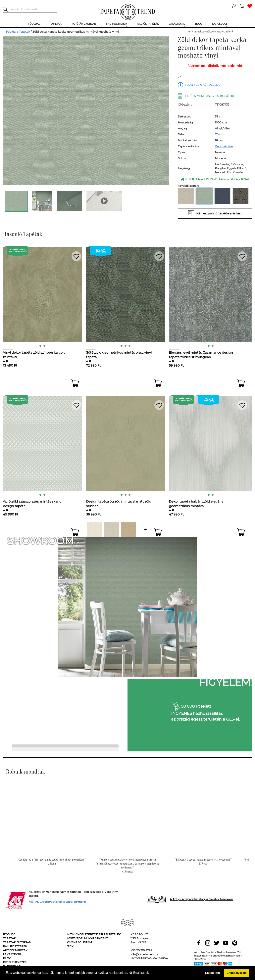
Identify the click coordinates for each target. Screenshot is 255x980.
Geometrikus (224, 146)
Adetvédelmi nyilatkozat (87, 938)
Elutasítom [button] (213, 973)
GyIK (70, 946)
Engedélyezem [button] (237, 973)
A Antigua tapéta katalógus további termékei (201, 899)
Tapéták (24, 32)
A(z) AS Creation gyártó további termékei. (58, 902)
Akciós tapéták (15, 950)
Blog (7, 958)
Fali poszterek (15, 946)
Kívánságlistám (79, 942)
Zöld (218, 134)
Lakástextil (12, 954)
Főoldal (11, 32)
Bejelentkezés (15, 962)
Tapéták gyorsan (17, 942)
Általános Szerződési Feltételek (94, 934)
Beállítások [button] (139, 973)
